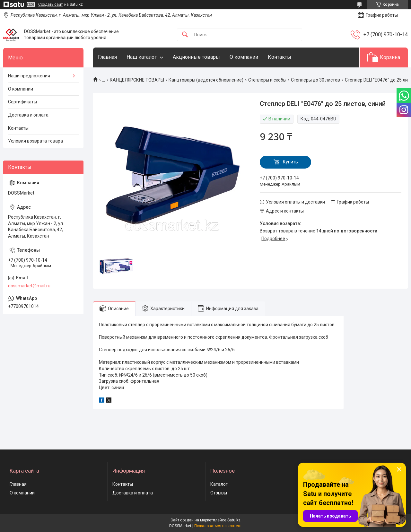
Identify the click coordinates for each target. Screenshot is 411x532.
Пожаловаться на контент (218, 526)
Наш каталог (142, 57)
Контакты (280, 57)
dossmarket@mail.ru (29, 286)
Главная (107, 57)
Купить (290, 162)
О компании (244, 57)
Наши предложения (29, 76)
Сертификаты (22, 102)
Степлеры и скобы (267, 80)
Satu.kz (234, 520)
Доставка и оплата (28, 115)
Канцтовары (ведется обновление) (206, 80)
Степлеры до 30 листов (315, 80)
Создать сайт (50, 4)
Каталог (219, 484)
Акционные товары (196, 57)
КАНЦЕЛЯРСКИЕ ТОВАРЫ (137, 80)
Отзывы (219, 493)
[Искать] (185, 35)
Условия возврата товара (35, 141)
